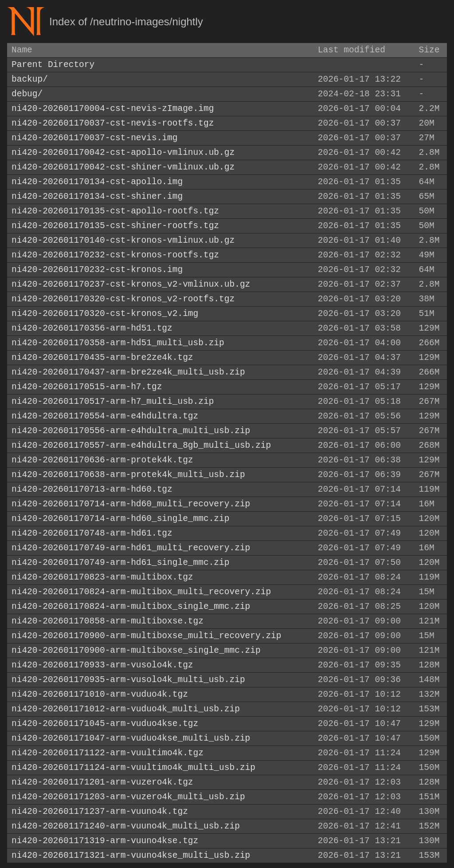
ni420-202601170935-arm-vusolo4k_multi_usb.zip (128, 680)
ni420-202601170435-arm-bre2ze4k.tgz (102, 357)
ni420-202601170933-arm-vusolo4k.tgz (102, 665)
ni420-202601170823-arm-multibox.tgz (102, 577)
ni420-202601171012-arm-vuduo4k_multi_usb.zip (126, 709)
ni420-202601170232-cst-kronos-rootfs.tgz (115, 255)
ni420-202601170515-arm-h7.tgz (87, 387)
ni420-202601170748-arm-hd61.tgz (92, 533)
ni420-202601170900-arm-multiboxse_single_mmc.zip (136, 650)
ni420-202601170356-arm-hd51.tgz (92, 328)
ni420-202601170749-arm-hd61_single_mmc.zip (120, 562)
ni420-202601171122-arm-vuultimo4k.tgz (108, 753)
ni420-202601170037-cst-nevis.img (94, 138)
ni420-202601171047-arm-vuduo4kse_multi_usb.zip (131, 738)
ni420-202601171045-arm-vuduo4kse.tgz (105, 724)
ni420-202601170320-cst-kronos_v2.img (105, 314)
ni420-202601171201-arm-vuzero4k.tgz (102, 782)
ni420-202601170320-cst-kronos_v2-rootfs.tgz (123, 299)
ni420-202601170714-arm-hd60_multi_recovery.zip (131, 504)
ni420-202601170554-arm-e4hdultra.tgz (105, 416)
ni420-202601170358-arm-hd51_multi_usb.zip (118, 343)
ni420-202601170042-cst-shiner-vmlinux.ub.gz (123, 167)
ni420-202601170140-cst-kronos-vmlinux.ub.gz (123, 240)
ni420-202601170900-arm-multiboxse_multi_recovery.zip (146, 636)
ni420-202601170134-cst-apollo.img (97, 182)
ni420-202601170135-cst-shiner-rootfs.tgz (115, 226)
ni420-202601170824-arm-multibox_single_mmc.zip (131, 606)
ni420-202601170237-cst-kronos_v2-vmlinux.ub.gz (131, 284)
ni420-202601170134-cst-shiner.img (97, 196)
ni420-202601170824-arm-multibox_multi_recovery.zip (141, 592)
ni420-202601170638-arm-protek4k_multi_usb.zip (128, 475)
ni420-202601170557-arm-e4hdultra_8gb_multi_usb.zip (141, 445)
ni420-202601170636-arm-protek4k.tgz (102, 460)
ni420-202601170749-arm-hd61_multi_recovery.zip (131, 548)
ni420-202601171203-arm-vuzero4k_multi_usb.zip (128, 797)
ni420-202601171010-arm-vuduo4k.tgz (100, 694)
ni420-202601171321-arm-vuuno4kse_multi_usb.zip (131, 855)
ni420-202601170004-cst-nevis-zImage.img (113, 108)
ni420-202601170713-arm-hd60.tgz (92, 489)
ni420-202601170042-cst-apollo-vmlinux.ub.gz (123, 152)
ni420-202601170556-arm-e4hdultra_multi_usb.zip (131, 431)
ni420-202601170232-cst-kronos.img (97, 270)
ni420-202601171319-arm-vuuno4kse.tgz (105, 841)
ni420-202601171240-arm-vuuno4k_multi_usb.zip (126, 826)
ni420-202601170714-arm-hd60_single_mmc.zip (120, 519)
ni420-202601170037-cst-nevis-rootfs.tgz (113, 123)
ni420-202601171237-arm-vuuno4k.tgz (100, 811)
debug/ (27, 94)
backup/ (30, 79)
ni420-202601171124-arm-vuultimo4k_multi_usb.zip (133, 767)
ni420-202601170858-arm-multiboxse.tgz (108, 621)
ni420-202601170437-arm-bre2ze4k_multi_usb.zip (128, 372)
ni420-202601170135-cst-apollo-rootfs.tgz (115, 211)
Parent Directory (53, 65)
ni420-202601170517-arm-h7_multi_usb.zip (113, 401)
